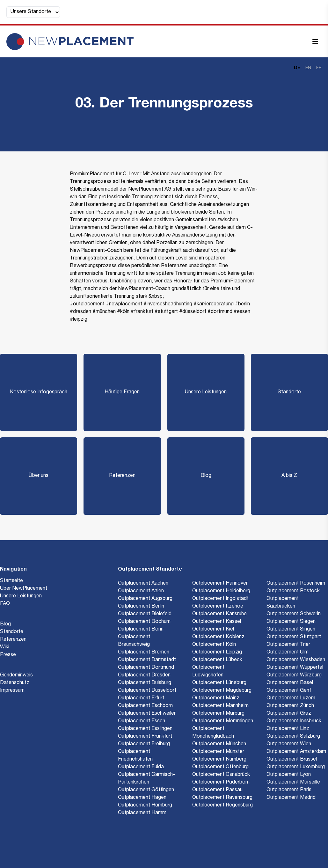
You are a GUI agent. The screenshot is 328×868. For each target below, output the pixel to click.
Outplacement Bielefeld (145, 614)
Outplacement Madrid (291, 798)
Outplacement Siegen (291, 622)
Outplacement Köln (214, 645)
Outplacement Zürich (290, 706)
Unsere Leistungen (206, 392)
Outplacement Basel (290, 683)
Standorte (289, 392)
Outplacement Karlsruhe (219, 614)
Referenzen (122, 476)
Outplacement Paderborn (221, 783)
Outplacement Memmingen (223, 721)
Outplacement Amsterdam (296, 752)
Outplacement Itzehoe (218, 607)
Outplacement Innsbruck (294, 721)
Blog (206, 476)
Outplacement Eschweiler (147, 714)
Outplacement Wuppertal (295, 668)
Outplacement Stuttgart (294, 637)
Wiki (5, 647)
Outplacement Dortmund (146, 668)
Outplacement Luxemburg (296, 767)
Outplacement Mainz (216, 698)
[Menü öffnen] (315, 41)
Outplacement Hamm (142, 813)
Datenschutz (15, 683)
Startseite (11, 581)
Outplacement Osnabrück (221, 775)
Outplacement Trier (288, 645)
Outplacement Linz (288, 729)
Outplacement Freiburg (144, 744)
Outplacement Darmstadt (147, 660)
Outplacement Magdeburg (222, 691)
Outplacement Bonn (141, 630)
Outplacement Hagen (142, 798)
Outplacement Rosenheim (296, 584)
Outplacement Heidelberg (221, 591)
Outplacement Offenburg (220, 767)
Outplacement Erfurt (141, 698)
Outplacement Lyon (289, 775)
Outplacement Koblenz (218, 637)
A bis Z (289, 476)
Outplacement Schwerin (294, 614)
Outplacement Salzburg (293, 737)
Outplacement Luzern (291, 698)
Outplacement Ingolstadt (220, 599)
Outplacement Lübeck (217, 660)
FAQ (5, 604)
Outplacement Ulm (288, 653)
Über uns (39, 476)
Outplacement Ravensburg (222, 798)
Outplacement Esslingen (145, 729)
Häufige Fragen (122, 392)
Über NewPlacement (24, 589)
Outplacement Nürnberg (219, 760)
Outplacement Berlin (141, 607)
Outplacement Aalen (141, 591)
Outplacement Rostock (293, 591)
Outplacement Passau (217, 790)
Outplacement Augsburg (145, 599)
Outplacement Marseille (293, 783)
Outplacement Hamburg (145, 806)
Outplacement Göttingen (146, 790)
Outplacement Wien (289, 744)
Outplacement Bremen (144, 653)
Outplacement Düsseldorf (147, 691)
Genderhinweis (16, 675)
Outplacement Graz (289, 714)
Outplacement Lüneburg (219, 683)
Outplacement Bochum (144, 622)
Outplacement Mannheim (220, 706)
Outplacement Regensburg (222, 806)
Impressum (12, 691)
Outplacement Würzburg (294, 675)
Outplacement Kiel (213, 630)
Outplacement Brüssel (292, 760)
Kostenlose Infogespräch (39, 392)
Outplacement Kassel (217, 622)
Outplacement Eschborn (145, 706)
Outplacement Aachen (143, 584)
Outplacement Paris (289, 790)
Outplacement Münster (218, 752)
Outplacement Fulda (141, 767)
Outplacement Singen (291, 630)
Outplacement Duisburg (145, 683)
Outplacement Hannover (220, 584)
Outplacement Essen (142, 721)
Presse (8, 655)
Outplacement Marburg (218, 714)
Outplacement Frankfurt (145, 737)
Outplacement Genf (289, 691)
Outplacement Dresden (144, 675)
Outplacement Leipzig (217, 653)
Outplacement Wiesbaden (296, 660)
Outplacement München (219, 744)
